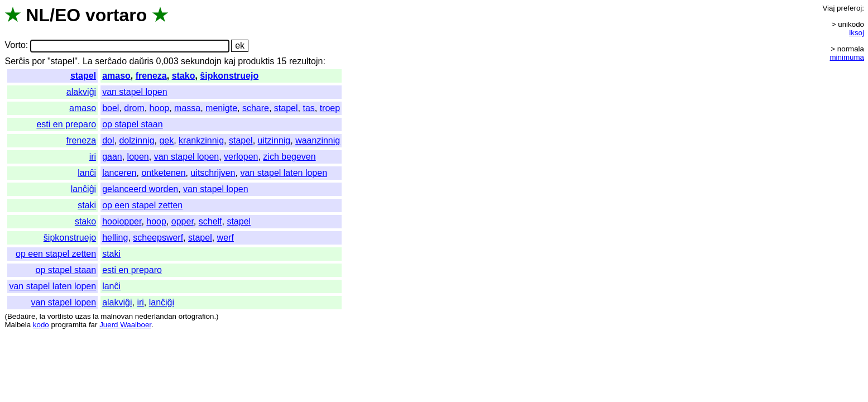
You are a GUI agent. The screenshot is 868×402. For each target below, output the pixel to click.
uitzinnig (274, 140)
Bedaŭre (21, 316)
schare (256, 108)
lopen (138, 157)
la (42, 316)
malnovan (117, 316)
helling (115, 238)
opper (183, 221)
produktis (256, 61)
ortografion (196, 316)
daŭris (142, 61)
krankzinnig (201, 140)
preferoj (849, 8)
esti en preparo (66, 124)
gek (166, 140)
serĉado (111, 61)
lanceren (119, 173)
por (38, 61)
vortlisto (60, 316)
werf (226, 238)
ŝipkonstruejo (229, 76)
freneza (151, 76)
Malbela (18, 325)
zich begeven (289, 157)
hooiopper (122, 221)
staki (87, 205)
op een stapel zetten (142, 205)
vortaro (116, 15)
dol (108, 140)
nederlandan (156, 316)
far (93, 325)
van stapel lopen (135, 92)
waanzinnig (318, 140)
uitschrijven (213, 173)
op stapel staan (133, 124)
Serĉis (17, 61)
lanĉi (87, 173)
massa (187, 108)
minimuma (847, 57)
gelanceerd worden (140, 189)
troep (330, 108)
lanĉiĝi (83, 189)
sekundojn (201, 61)
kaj (229, 61)
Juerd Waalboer (125, 325)
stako (184, 76)
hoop (160, 108)
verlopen (241, 157)
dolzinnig (136, 140)
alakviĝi (81, 92)
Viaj (828, 8)
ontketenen (163, 173)
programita (69, 325)
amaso (116, 76)
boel (111, 108)
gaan (112, 157)
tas (308, 108)
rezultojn (306, 61)
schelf (210, 221)
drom (134, 108)
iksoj (857, 33)
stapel (83, 76)
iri (93, 157)
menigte (221, 108)
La (88, 61)
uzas (83, 316)
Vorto (15, 46)
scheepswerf (158, 238)
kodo (41, 325)
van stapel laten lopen (284, 173)
